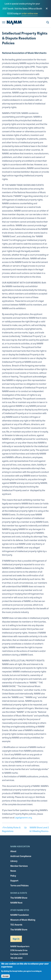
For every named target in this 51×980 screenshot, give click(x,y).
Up (25, 827)
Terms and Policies (19, 885)
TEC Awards (16, 925)
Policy (13, 876)
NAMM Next (16, 903)
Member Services (19, 866)
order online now (30, 13)
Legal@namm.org (23, 817)
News (13, 871)
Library (14, 861)
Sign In (16, 939)
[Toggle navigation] (4, 22)
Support (14, 881)
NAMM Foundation (20, 915)
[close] (47, 9)
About (13, 851)
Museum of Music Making (23, 920)
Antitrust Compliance (21, 856)
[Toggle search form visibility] (48, 22)
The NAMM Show (19, 898)
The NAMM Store (19, 929)
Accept (5, 976)
